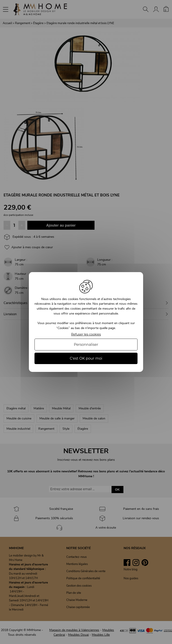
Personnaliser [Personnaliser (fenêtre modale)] (86, 345)
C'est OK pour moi (86, 358)
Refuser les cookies (86, 335)
